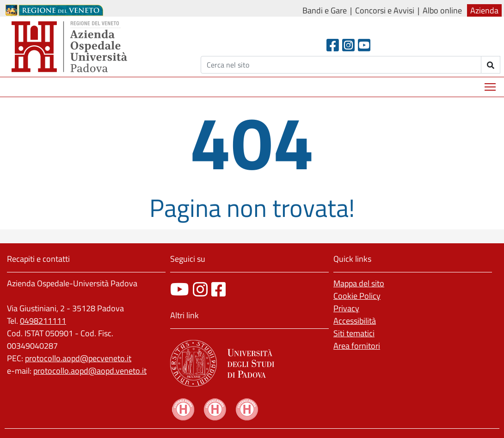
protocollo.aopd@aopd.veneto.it (90, 371)
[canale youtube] (180, 289)
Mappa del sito (359, 283)
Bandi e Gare (325, 10)
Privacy (346, 308)
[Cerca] (341, 65)
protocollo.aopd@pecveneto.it (78, 358)
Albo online (442, 10)
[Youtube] (364, 45)
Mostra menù (491, 83)
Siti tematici (354, 333)
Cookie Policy (357, 296)
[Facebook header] (333, 45)
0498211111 (43, 321)
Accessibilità (355, 321)
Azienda (484, 10)
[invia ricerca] (491, 65)
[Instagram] (348, 45)
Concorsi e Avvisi (385, 10)
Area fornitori (357, 346)
